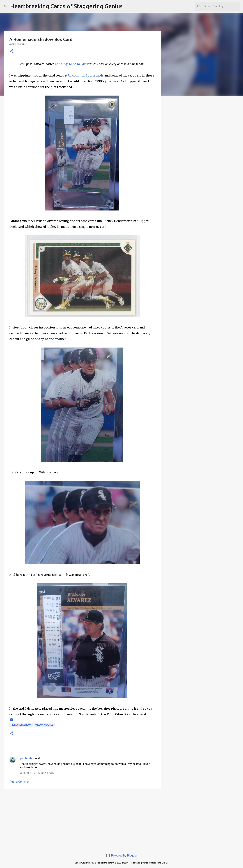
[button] (12, 51)
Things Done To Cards (73, 64)
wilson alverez (44, 725)
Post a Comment (20, 782)
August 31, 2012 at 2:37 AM (37, 773)
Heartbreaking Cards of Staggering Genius (66, 6)
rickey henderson (21, 725)
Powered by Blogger (121, 856)
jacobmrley (27, 758)
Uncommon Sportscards (86, 75)
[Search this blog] (221, 6)
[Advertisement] (82, 820)
